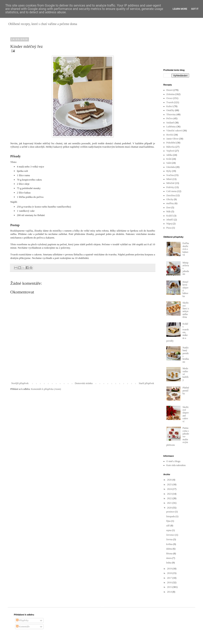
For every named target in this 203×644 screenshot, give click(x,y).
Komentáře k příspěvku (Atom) (46, 389)
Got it (195, 9)
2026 (170, 480)
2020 (170, 508)
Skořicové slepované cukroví (186, 414)
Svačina (170, 175)
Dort (169, 208)
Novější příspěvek (20, 383)
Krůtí (169, 159)
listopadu (171, 516)
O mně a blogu (173, 461)
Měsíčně (170, 183)
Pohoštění (171, 143)
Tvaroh (170, 102)
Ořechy (170, 199)
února (169, 558)
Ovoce (169, 98)
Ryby (169, 171)
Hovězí (170, 135)
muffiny (170, 203)
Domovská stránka (84, 383)
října (169, 521)
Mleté (169, 179)
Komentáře (23, 627)
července (171, 535)
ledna (169, 563)
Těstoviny (171, 114)
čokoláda (171, 167)
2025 (170, 484)
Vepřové (170, 151)
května (170, 544)
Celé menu (171, 191)
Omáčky (170, 110)
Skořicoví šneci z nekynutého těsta (186, 310)
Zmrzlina (171, 195)
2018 (170, 573)
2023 (170, 494)
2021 (170, 503)
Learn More (180, 9)
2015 (170, 587)
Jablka (169, 155)
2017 (170, 578)
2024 (170, 489)
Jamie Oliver (172, 139)
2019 (170, 569)
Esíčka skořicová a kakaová (186, 249)
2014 (170, 592)
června (170, 539)
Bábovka (171, 147)
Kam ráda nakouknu (176, 465)
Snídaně (170, 123)
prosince (170, 512)
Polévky (170, 187)
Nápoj (169, 224)
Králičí (170, 216)
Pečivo (170, 118)
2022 (170, 498)
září (168, 526)
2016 (170, 582)
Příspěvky (22, 620)
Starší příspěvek (146, 383)
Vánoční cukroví (174, 131)
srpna (169, 530)
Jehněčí (170, 220)
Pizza (169, 228)
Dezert (169, 90)
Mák (169, 211)
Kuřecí (170, 106)
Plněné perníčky (186, 391)
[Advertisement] (176, 50)
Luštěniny (171, 127)
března (170, 554)
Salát (169, 163)
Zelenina (170, 94)
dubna (169, 549)
